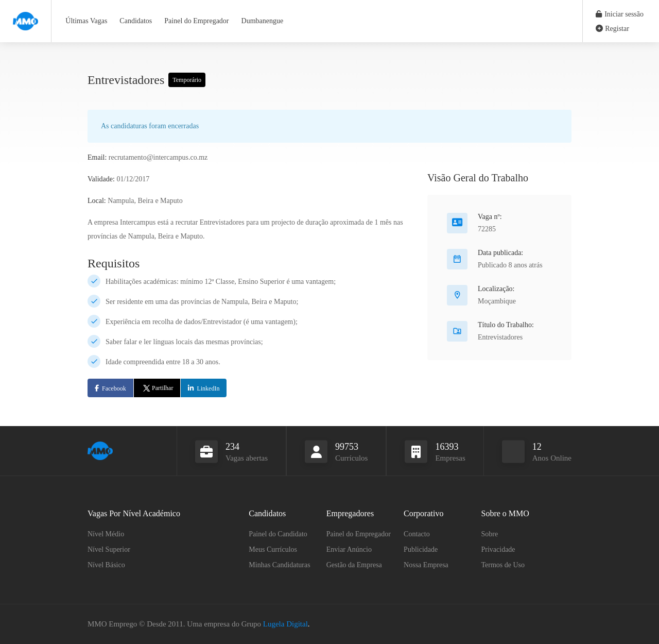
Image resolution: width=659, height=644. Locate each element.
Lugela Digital (285, 624)
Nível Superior (109, 549)
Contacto (417, 534)
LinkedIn (208, 388)
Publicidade (421, 549)
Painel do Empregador (196, 21)
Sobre (490, 534)
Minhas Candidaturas (279, 565)
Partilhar (157, 388)
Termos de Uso (503, 565)
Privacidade (498, 549)
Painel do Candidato (278, 534)
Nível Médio (106, 534)
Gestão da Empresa (354, 565)
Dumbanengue (263, 21)
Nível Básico (106, 565)
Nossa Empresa (426, 565)
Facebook (114, 388)
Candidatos (136, 21)
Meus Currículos (273, 549)
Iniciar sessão (620, 14)
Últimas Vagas (86, 21)
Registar (612, 29)
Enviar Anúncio (349, 549)
